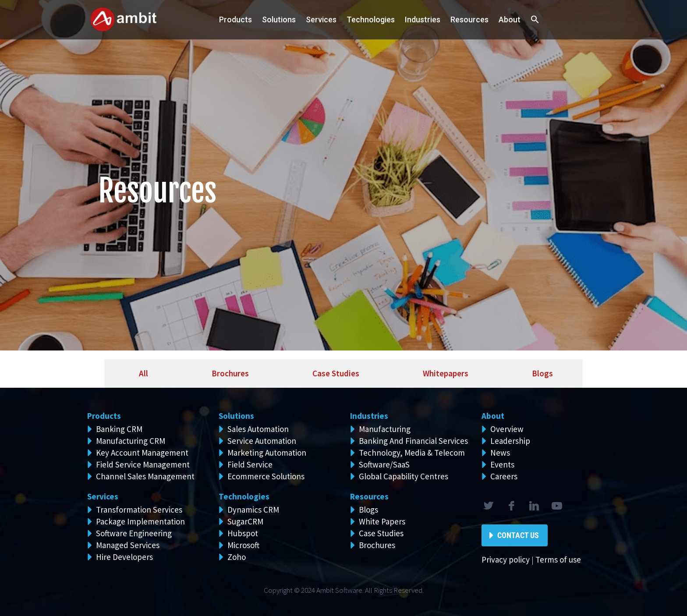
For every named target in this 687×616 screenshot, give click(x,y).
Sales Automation (258, 429)
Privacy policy (506, 559)
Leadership (510, 441)
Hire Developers (124, 557)
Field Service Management (143, 464)
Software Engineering (134, 533)
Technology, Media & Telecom (412, 453)
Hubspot (243, 533)
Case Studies (381, 533)
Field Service (250, 464)
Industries (423, 19)
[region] (343, 175)
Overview (507, 429)
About (510, 19)
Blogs (368, 510)
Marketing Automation (267, 453)
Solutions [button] (279, 19)
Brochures (377, 545)
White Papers (382, 521)
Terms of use (558, 559)
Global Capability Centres (404, 476)
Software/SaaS (384, 464)
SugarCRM (245, 521)
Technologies (371, 19)
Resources (469, 19)
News (500, 453)
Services (103, 496)
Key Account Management (142, 453)
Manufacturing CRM (131, 441)
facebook (511, 506)
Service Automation (262, 441)
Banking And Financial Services (413, 441)
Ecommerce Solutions (266, 476)
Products (235, 19)
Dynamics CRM (253, 510)
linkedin (534, 506)
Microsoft (243, 545)
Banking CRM (119, 429)
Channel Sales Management (145, 476)
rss (556, 506)
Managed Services (128, 545)
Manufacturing (385, 429)
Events (502, 464)
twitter (488, 506)
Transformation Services (139, 510)
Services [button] (321, 19)
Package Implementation (140, 521)
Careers (504, 476)
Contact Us (518, 535)
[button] (535, 20)
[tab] (141, 373)
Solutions (236, 416)
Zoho (237, 557)
